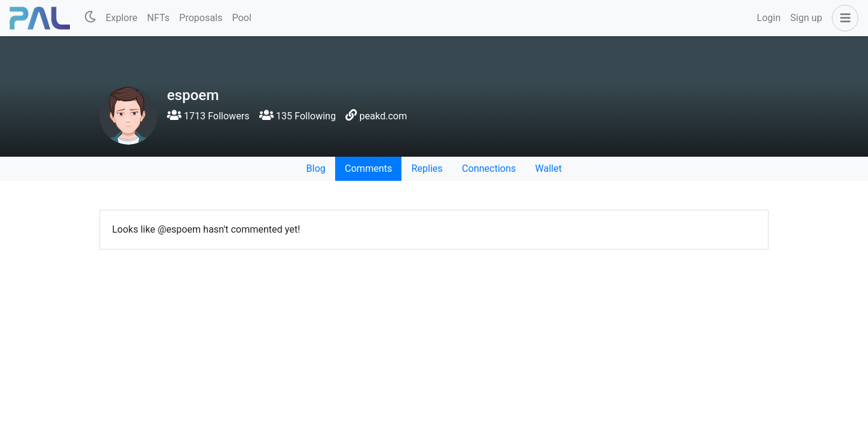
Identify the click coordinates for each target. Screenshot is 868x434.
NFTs (158, 18)
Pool (242, 18)
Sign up (806, 18)
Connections (489, 168)
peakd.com (383, 116)
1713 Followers (208, 116)
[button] (843, 18)
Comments (368, 168)
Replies (427, 168)
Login (769, 18)
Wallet (549, 168)
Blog (316, 168)
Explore (121, 18)
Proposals (201, 18)
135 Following (297, 116)
